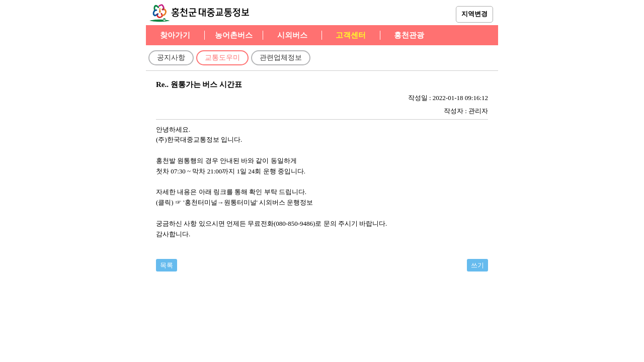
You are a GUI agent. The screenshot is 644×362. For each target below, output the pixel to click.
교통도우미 (222, 58)
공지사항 (171, 58)
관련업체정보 (281, 58)
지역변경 (474, 14)
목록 (167, 265)
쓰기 (477, 265)
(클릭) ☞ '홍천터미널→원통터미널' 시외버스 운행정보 (234, 202)
